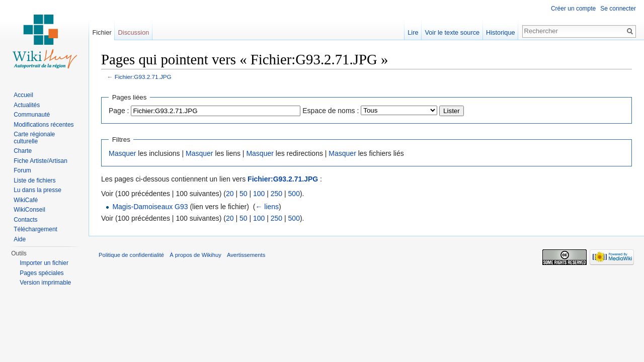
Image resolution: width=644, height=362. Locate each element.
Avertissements (246, 255)
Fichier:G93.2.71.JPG (143, 77)
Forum (22, 170)
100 (259, 194)
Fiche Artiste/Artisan (41, 161)
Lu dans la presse (37, 190)
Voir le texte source (452, 32)
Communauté (32, 115)
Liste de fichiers (34, 180)
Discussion (134, 32)
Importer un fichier (44, 263)
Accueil (23, 95)
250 (276, 194)
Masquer (122, 153)
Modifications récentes (44, 125)
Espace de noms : (331, 111)
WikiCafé (26, 200)
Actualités (27, 105)
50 (244, 194)
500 (294, 194)
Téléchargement (35, 229)
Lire (413, 32)
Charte (23, 151)
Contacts (25, 220)
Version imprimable (45, 283)
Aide (20, 239)
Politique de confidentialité (131, 255)
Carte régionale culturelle (34, 138)
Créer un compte (573, 9)
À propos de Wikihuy (195, 255)
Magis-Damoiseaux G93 (150, 207)
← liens (267, 207)
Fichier (102, 32)
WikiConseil (29, 210)
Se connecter (618, 9)
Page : (119, 111)
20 (230, 194)
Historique (501, 32)
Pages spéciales (42, 273)
